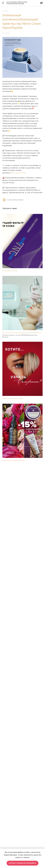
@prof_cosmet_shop (18, 173)
